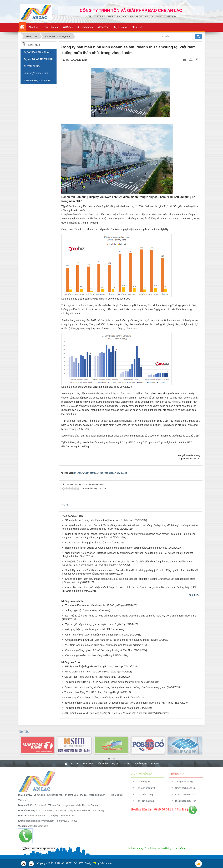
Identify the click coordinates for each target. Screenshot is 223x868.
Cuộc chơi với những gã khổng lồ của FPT (88, 543)
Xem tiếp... (194, 595)
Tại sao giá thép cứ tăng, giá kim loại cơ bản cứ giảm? (94, 624)
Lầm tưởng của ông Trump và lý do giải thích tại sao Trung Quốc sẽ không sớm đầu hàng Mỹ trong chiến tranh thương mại (131, 616)
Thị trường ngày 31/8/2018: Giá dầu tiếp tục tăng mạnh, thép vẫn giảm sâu (105, 682)
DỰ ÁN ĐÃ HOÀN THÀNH (38, 52)
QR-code (29, 849)
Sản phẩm (103, 764)
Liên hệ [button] (137, 27)
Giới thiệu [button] (34, 27)
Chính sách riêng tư (187, 788)
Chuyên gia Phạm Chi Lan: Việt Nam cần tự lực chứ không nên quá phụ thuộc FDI (110, 640)
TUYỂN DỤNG (32, 66)
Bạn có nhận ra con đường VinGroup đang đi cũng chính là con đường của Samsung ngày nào (116, 548)
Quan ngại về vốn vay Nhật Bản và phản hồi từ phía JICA (96, 635)
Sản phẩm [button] (51, 28)
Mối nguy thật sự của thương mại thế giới (88, 629)
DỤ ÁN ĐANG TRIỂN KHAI (39, 59)
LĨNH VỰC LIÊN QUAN (37, 73)
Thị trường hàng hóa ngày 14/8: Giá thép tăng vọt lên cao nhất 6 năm (102, 708)
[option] (37, 747)
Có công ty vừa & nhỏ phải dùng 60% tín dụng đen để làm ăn (97, 698)
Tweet (65, 505)
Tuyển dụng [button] (120, 27)
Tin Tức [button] (103, 27)
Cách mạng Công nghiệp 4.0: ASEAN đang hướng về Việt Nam (99, 650)
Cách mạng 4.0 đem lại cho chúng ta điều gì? (90, 655)
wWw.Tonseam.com (36, 826)
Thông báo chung (186, 782)
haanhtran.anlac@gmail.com (38, 821)
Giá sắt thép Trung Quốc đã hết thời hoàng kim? (90, 677)
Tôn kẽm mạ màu (147, 801)
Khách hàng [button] (85, 27)
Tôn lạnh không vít (148, 788)
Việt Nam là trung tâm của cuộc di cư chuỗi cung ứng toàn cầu (99, 645)
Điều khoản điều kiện (188, 801)
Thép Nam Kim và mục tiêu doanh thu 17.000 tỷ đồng (94, 605)
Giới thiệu (88, 764)
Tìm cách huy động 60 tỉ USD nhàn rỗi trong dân (90, 692)
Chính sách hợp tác (187, 795)
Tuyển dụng (141, 764)
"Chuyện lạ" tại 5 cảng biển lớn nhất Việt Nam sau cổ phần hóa (99, 520)
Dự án (115, 764)
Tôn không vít (145, 782)
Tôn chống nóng (147, 795)
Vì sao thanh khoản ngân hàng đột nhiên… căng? (91, 672)
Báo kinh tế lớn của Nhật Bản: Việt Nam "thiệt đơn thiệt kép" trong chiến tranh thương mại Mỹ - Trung (119, 703)
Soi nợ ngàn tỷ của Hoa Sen (81, 610)
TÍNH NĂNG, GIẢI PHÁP (37, 80)
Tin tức (127, 764)
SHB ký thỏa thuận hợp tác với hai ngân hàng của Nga (94, 666)
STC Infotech (107, 863)
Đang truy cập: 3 (46, 849)
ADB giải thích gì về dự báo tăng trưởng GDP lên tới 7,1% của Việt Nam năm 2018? (110, 713)
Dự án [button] (68, 27)
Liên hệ (155, 764)
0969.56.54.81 (65, 816)
